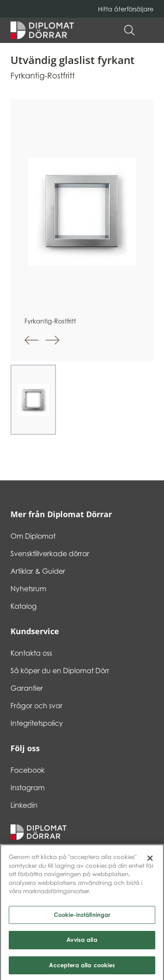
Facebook (28, 770)
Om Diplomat (33, 536)
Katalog (24, 606)
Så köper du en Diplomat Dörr (60, 671)
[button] (149, 30)
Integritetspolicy (37, 723)
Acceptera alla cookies (82, 967)
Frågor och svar (37, 706)
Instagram (28, 788)
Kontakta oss (31, 653)
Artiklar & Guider (38, 571)
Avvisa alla (82, 942)
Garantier (27, 688)
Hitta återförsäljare (126, 9)
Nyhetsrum (28, 589)
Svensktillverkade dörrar (50, 554)
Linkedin (24, 805)
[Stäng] (150, 860)
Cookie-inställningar (82, 916)
